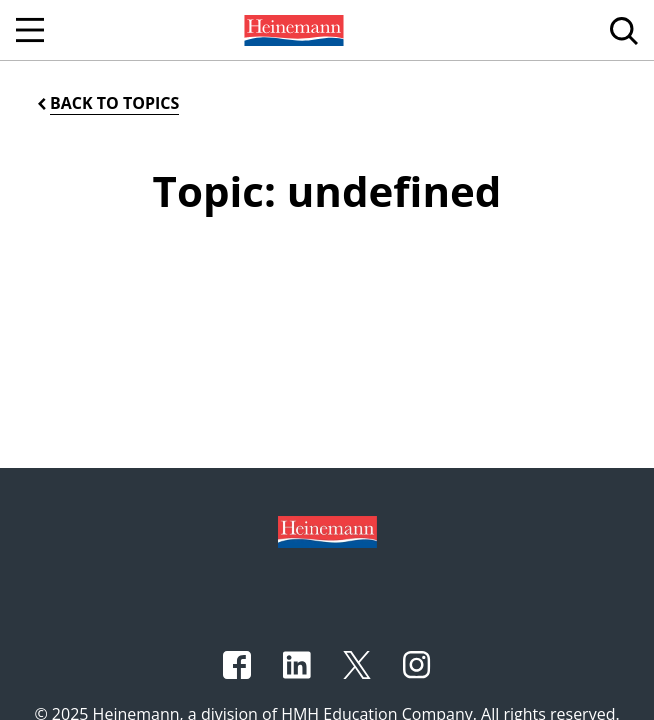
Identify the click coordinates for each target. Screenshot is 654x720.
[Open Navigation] (30, 30)
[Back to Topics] (106, 103)
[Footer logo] (327, 530)
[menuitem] (292, 30)
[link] (292, 30)
